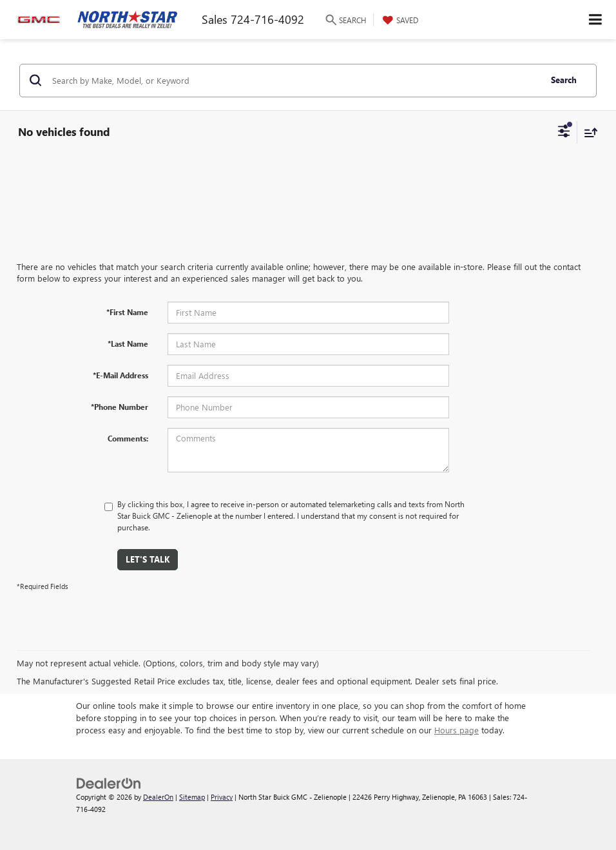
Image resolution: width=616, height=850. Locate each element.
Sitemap (192, 797)
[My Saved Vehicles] (399, 20)
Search (564, 80)
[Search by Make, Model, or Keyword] (294, 81)
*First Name (127, 312)
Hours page (457, 730)
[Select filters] (564, 133)
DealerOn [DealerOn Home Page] (158, 797)
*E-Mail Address (120, 375)
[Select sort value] (588, 132)
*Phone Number (120, 407)
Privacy (222, 797)
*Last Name (128, 343)
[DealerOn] (109, 782)
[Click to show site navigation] (596, 20)
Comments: (128, 438)
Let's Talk (148, 559)
